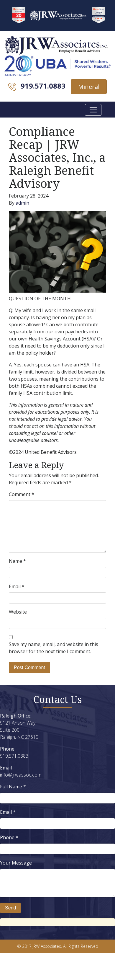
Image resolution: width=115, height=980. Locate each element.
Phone (9, 837)
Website (18, 612)
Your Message (16, 863)
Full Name (13, 787)
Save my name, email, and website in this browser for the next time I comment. (54, 648)
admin (22, 203)
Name (17, 561)
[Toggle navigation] (93, 110)
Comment (22, 494)
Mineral (89, 87)
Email (17, 586)
